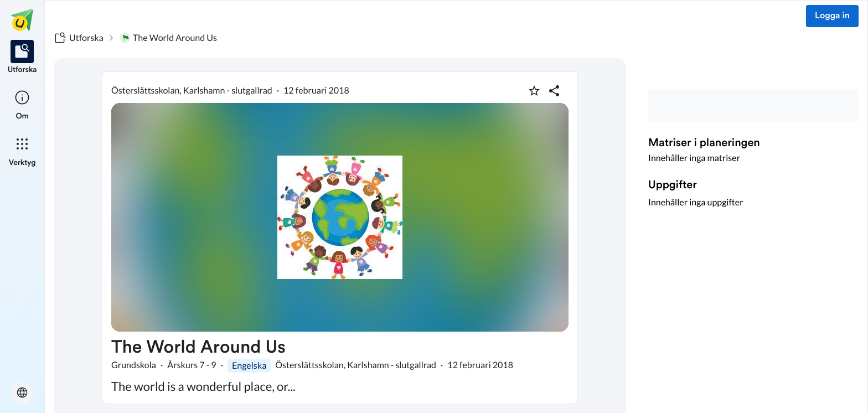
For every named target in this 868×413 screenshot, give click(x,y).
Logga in (832, 16)
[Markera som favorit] (534, 91)
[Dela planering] (554, 91)
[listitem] (22, 58)
